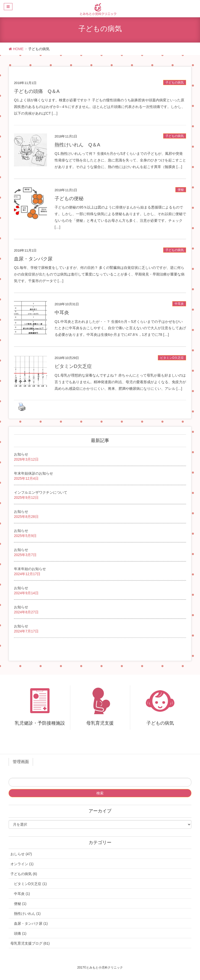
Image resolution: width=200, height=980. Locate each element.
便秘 (181, 190)
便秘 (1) (20, 904)
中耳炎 (179, 304)
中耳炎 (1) (22, 894)
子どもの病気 (175, 82)
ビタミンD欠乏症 (172, 358)
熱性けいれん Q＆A (77, 145)
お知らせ (21, 454)
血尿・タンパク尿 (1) (31, 923)
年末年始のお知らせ (30, 569)
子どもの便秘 (69, 198)
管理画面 (21, 762)
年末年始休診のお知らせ (34, 473)
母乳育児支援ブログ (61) (30, 943)
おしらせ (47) (21, 854)
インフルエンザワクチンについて (41, 492)
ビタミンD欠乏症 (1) (30, 884)
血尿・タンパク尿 (33, 259)
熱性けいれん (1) (27, 914)
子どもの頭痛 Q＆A (37, 91)
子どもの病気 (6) (24, 874)
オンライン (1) (22, 864)
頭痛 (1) (20, 933)
